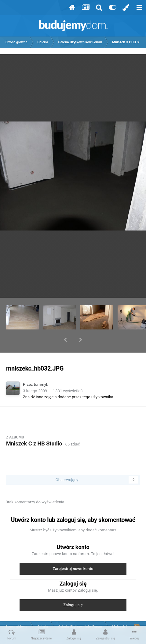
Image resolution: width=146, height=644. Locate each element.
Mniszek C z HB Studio (34, 428)
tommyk (41, 369)
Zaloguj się (73, 589)
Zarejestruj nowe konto (73, 553)
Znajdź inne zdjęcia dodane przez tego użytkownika (68, 381)
